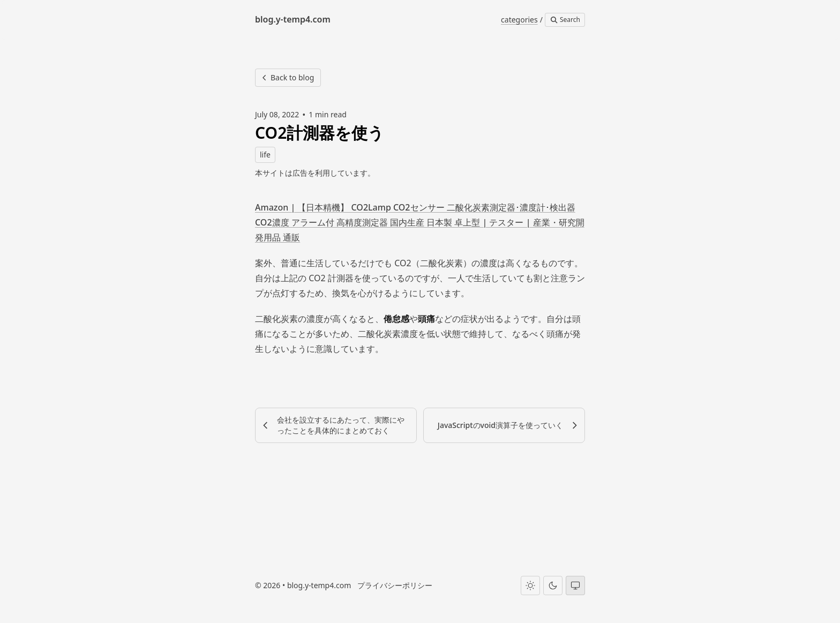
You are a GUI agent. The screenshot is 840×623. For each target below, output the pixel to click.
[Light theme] (530, 586)
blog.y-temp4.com (319, 585)
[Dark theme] (553, 586)
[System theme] (575, 586)
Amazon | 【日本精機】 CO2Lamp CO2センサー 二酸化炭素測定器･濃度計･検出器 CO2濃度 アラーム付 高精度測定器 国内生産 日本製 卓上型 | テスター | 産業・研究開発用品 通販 (420, 222)
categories (519, 20)
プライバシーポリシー (395, 585)
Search (565, 20)
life (265, 155)
